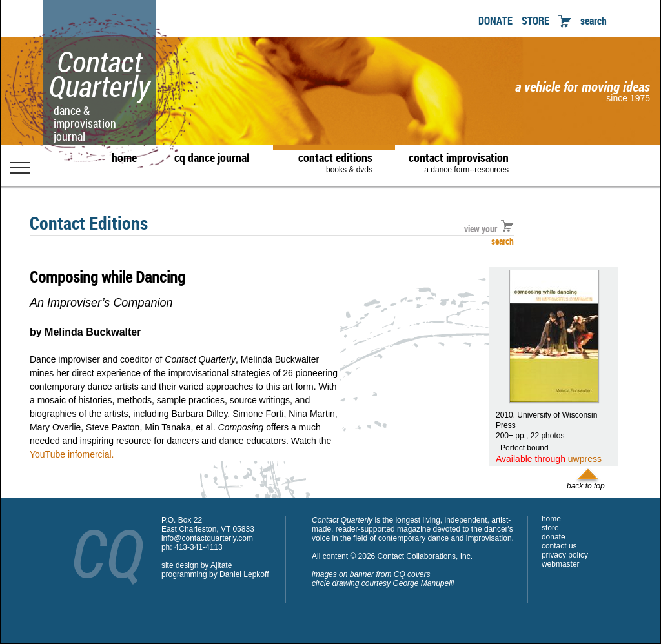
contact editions (329, 162)
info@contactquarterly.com (207, 538)
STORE (535, 21)
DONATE (495, 21)
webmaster (561, 564)
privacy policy (565, 555)
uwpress (585, 459)
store (550, 528)
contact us (559, 546)
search (594, 21)
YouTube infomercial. (72, 454)
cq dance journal (212, 157)
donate (554, 537)
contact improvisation (459, 162)
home (124, 157)
